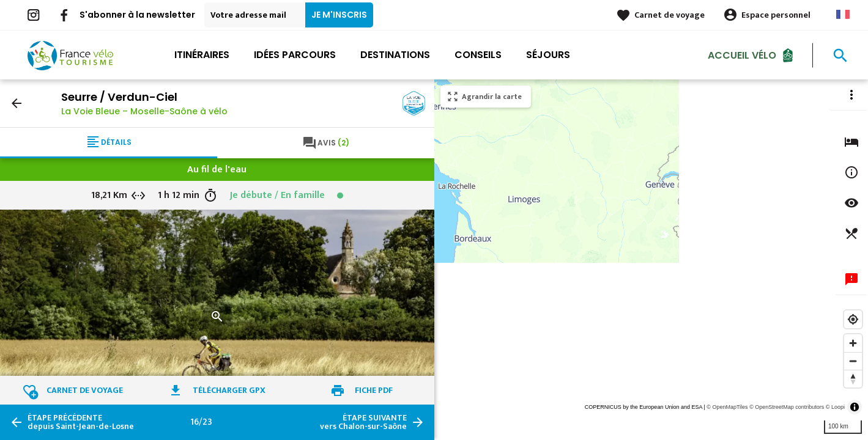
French (843, 14)
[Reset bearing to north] (853, 379)
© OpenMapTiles (727, 407)
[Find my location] (853, 319)
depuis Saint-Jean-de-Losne (81, 422)
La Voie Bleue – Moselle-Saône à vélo (144, 111)
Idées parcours (295, 55)
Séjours (548, 55)
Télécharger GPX (229, 390)
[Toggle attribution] (855, 407)
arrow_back (17, 103)
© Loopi (835, 407)
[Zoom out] (853, 361)
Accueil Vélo (742, 55)
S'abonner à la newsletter (137, 15)
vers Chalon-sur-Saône (363, 422)
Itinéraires (202, 55)
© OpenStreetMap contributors (787, 407)
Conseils (478, 55)
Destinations (395, 55)
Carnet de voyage (670, 15)
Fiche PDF (374, 390)
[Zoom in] (853, 343)
